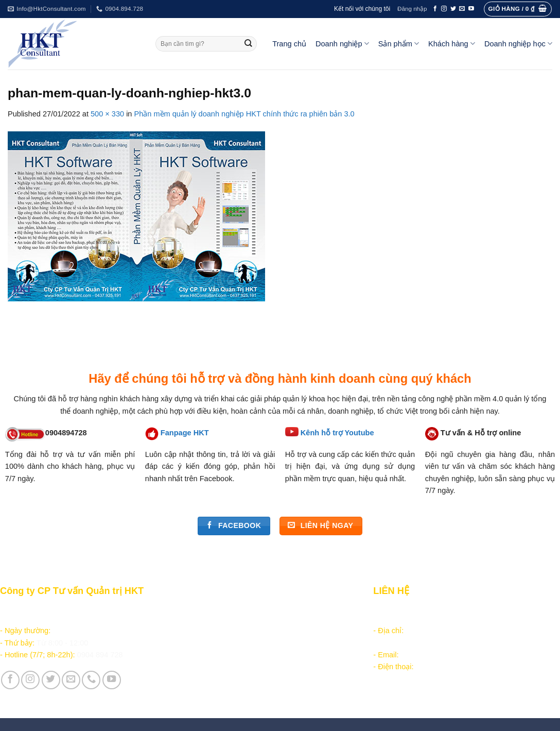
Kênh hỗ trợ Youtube (337, 433)
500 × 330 (107, 114)
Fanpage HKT (185, 433)
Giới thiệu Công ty (217, 674)
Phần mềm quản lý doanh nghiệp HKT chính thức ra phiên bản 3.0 (244, 114)
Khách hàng (452, 44)
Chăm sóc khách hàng (222, 621)
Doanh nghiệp (342, 44)
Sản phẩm (399, 44)
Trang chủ (289, 44)
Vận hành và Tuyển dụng (229, 686)
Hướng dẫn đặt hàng (220, 609)
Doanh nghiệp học (518, 44)
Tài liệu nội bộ (209, 633)
